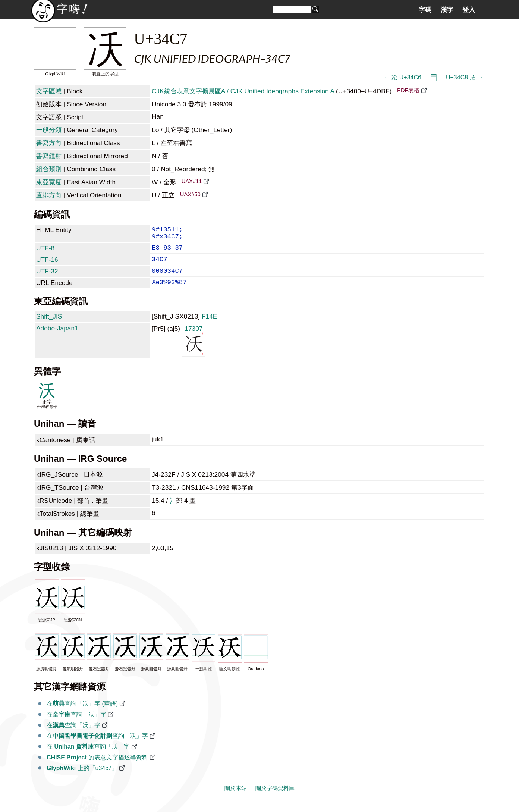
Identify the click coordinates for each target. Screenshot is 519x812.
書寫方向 (49, 143)
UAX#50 (190, 194)
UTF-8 (45, 252)
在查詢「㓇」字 (76, 724)
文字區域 (49, 91)
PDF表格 (408, 90)
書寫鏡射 (49, 156)
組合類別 (49, 169)
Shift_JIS (49, 326)
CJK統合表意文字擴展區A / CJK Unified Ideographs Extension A (243, 91)
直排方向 (49, 195)
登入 (469, 10)
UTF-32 (47, 278)
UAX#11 (192, 181)
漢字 (447, 10)
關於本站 (236, 798)
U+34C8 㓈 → (465, 77)
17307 (194, 350)
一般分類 (49, 130)
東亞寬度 (49, 182)
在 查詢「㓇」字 (88, 756)
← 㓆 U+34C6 (403, 77)
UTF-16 (47, 265)
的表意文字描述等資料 (97, 767)
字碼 (425, 10)
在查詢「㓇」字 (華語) (82, 713)
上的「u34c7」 (82, 778)
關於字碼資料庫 (275, 798)
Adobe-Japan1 (57, 338)
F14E (209, 326)
